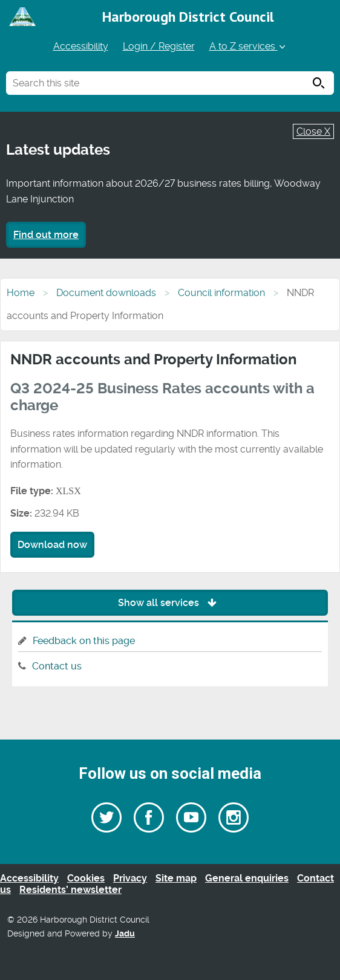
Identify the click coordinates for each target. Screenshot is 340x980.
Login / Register (159, 46)
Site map (176, 878)
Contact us (57, 666)
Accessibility (81, 46)
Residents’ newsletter (70, 890)
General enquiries (247, 878)
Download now (52, 545)
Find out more (46, 235)
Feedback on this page (84, 641)
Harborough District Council (188, 17)
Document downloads (106, 293)
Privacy (130, 878)
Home (21, 293)
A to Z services (248, 46)
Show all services (170, 603)
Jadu (125, 934)
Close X (313, 131)
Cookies (86, 878)
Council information (221, 293)
